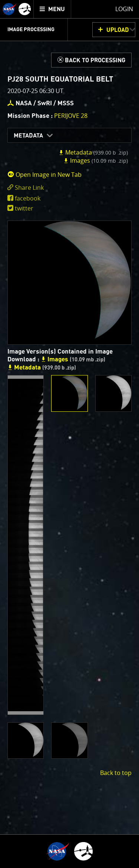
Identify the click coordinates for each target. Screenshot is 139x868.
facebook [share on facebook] (28, 198)
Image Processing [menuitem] (31, 30)
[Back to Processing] (91, 60)
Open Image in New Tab (44, 175)
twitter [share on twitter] (24, 208)
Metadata (28, 136)
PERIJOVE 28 (71, 116)
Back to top (116, 773)
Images (96, 160)
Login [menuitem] (124, 9)
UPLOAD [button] (118, 30)
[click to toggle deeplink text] (69, 188)
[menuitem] (52, 9)
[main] (69, 434)
